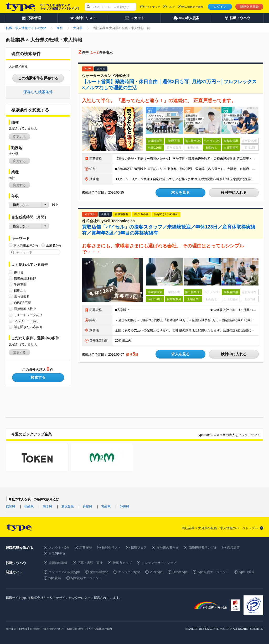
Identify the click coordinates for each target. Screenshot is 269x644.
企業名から (54, 245)
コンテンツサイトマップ (159, 563)
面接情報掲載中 (25, 309)
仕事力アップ (122, 563)
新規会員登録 (249, 7)
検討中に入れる (234, 193)
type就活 (55, 578)
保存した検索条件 (38, 92)
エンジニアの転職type (64, 572)
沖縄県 (125, 507)
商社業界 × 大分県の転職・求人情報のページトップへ (220, 528)
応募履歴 (86, 548)
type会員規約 (75, 629)
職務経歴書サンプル (203, 548)
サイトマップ (152, 7)
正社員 (19, 272)
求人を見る (180, 193)
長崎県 (29, 507)
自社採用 (35, 629)
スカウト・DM (59, 548)
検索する (38, 377)
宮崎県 (106, 507)
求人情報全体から (26, 245)
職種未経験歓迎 (25, 279)
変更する (19, 137)
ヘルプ (171, 7)
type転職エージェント (213, 572)
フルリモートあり (27, 321)
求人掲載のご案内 (193, 7)
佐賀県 (87, 507)
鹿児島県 (68, 507)
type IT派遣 (247, 572)
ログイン (220, 7)
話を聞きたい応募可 (28, 327)
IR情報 (23, 629)
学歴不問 (20, 285)
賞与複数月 (22, 297)
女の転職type (99, 572)
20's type (156, 572)
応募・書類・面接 (90, 563)
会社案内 (11, 629)
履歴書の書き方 (168, 548)
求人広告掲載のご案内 (99, 629)
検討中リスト (111, 548)
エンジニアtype (129, 572)
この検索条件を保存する (38, 78)
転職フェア (139, 548)
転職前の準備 (58, 563)
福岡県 (11, 507)
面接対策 (233, 548)
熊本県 (48, 507)
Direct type (180, 572)
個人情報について (54, 629)
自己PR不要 (22, 303)
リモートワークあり (28, 315)
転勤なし (20, 291)
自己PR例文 (57, 554)
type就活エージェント (87, 578)
